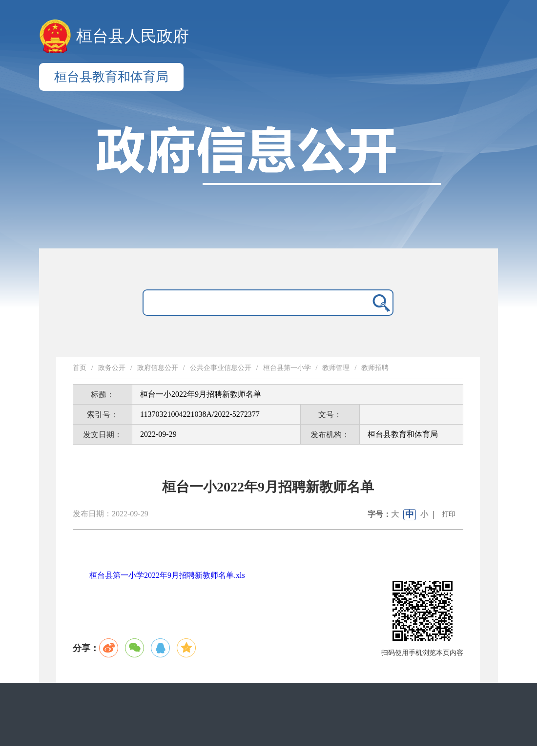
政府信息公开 (158, 368)
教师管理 (336, 368)
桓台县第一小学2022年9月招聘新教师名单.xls (167, 575)
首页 (80, 368)
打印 (449, 514)
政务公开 (112, 368)
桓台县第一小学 (287, 368)
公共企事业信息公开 (221, 368)
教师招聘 (375, 368)
